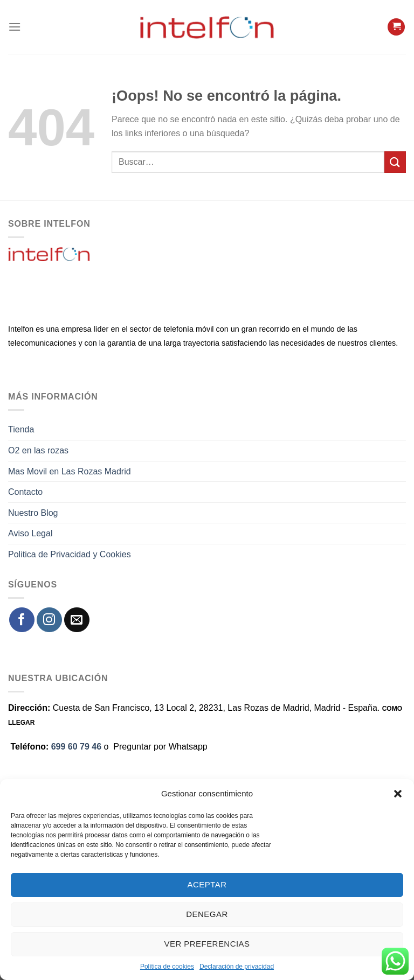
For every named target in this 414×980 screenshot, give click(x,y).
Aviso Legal (30, 533)
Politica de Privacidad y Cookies (70, 554)
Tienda (21, 429)
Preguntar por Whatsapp (160, 747)
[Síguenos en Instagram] (49, 620)
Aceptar (207, 884)
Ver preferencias (207, 944)
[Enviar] (395, 162)
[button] (398, 794)
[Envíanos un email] (77, 620)
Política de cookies (167, 967)
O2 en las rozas (38, 450)
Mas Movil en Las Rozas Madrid (70, 471)
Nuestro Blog (33, 513)
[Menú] (15, 27)
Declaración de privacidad (237, 967)
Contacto (25, 492)
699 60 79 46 (76, 747)
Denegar (207, 914)
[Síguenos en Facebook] (22, 620)
